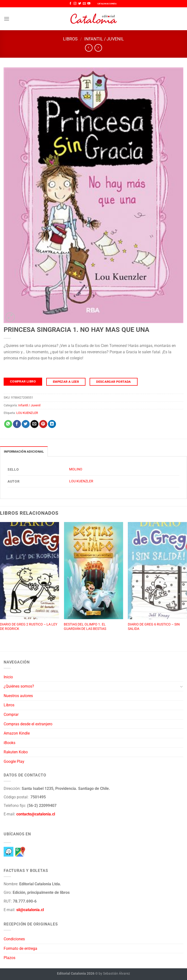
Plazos (9, 958)
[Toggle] (181, 686)
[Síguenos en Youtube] (89, 4)
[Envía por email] (34, 424)
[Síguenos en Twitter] (80, 4)
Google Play (14, 761)
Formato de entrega (20, 948)
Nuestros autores (18, 696)
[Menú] (7, 19)
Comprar (11, 714)
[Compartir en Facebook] (17, 424)
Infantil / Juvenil (104, 39)
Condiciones (14, 939)
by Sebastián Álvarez (114, 974)
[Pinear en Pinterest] (43, 424)
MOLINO (76, 469)
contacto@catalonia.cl (36, 814)
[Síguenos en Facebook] (70, 4)
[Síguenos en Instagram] (75, 4)
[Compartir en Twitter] (26, 424)
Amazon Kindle (17, 733)
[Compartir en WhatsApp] (8, 424)
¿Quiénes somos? (19, 686)
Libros (70, 39)
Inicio (8, 677)
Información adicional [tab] (24, 452)
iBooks (9, 743)
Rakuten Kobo (16, 752)
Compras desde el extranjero (28, 724)
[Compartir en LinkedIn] (52, 424)
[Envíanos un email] (84, 4)
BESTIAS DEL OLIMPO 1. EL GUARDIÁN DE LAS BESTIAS (85, 627)
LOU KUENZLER (27, 413)
